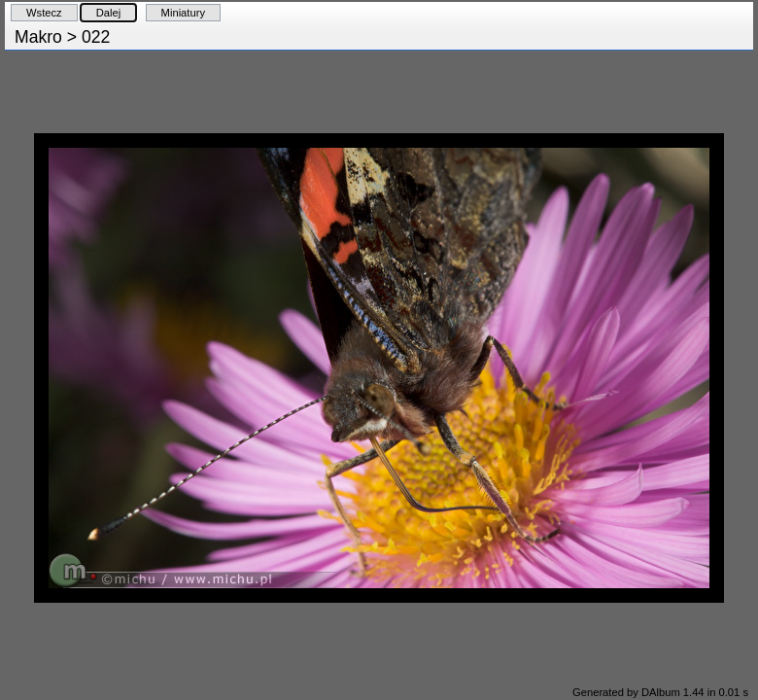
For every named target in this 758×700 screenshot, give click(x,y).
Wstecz (44, 13)
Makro (38, 37)
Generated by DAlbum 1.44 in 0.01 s (660, 692)
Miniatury (183, 13)
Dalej (109, 13)
